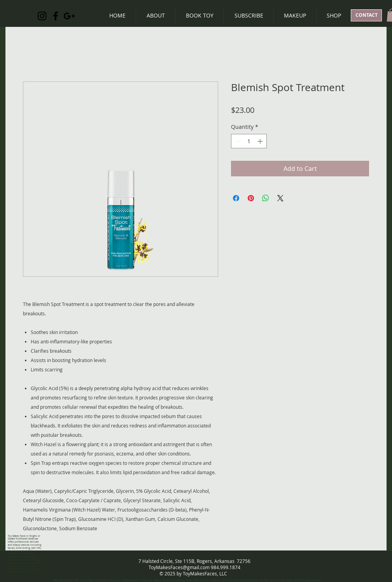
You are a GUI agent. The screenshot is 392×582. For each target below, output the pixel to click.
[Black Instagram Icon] (42, 16)
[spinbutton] (249, 141)
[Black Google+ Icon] (69, 16)
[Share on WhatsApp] (266, 198)
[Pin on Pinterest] (251, 198)
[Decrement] (237, 141)
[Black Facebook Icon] (56, 16)
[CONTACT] (366, 15)
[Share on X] (280, 198)
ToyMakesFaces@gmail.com (179, 567)
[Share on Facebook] (236, 198)
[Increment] (261, 141)
